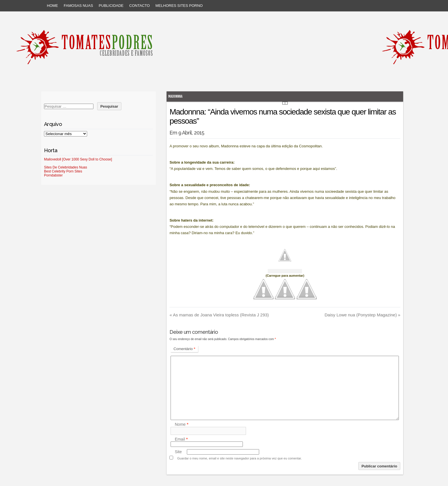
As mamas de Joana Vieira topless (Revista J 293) (219, 315)
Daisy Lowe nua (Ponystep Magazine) (362, 315)
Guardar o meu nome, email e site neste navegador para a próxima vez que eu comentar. (239, 458)
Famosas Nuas (78, 6)
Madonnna (175, 96)
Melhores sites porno (179, 6)
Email (181, 439)
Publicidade (111, 6)
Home (52, 6)
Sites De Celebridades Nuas (66, 167)
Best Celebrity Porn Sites (63, 171)
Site (178, 452)
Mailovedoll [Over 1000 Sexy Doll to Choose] (78, 159)
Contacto (139, 6)
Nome (182, 425)
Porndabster (53, 175)
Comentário (184, 349)
